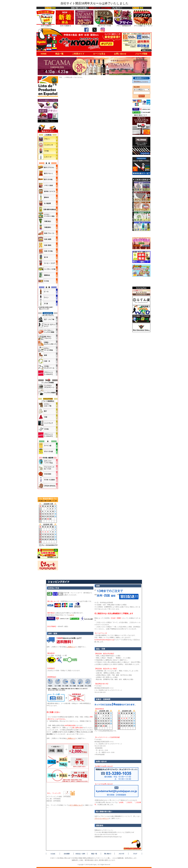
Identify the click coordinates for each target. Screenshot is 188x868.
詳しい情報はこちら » (48, 121)
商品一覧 (59, 54)
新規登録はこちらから (141, 81)
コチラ (72, 615)
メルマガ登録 (141, 54)
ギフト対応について (76, 805)
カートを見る (99, 54)
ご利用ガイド (78, 54)
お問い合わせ (120, 54)
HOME (44, 54)
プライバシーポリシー (102, 818)
